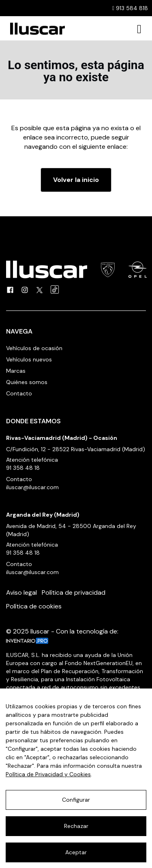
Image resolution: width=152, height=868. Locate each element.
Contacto (19, 393)
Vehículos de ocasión (34, 348)
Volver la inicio (76, 180)
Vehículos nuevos (29, 359)
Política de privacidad (74, 592)
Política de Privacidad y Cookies (48, 774)
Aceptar (76, 852)
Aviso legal (21, 592)
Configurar (76, 800)
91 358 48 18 (23, 468)
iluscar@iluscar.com (32, 487)
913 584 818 (130, 8)
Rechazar (76, 826)
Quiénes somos (27, 382)
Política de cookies (34, 606)
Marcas (16, 371)
